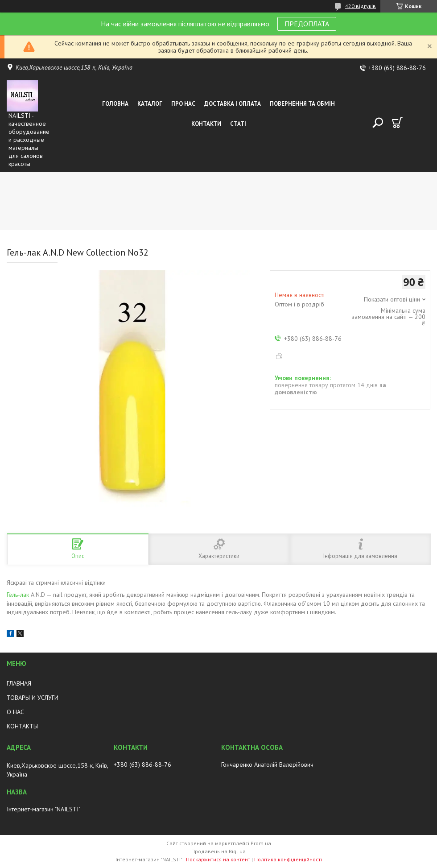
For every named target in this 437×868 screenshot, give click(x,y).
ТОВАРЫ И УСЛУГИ (33, 698)
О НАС (15, 712)
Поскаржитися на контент (218, 859)
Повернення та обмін (302, 104)
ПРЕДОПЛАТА (307, 24)
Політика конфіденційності (288, 859)
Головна (115, 104)
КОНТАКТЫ (22, 726)
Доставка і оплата (233, 104)
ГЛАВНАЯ (19, 683)
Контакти (206, 124)
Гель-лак (18, 595)
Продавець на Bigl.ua (218, 851)
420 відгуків (361, 6)
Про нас (183, 104)
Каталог (150, 104)
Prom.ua (261, 843)
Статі (238, 124)
